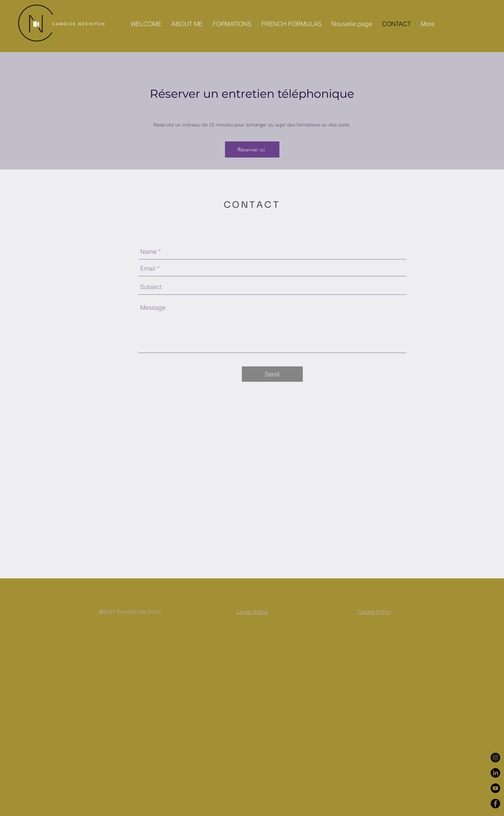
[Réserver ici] (252, 149)
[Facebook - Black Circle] (495, 804)
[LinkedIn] (495, 773)
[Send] (272, 374)
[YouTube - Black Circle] (495, 788)
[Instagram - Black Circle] (495, 758)
